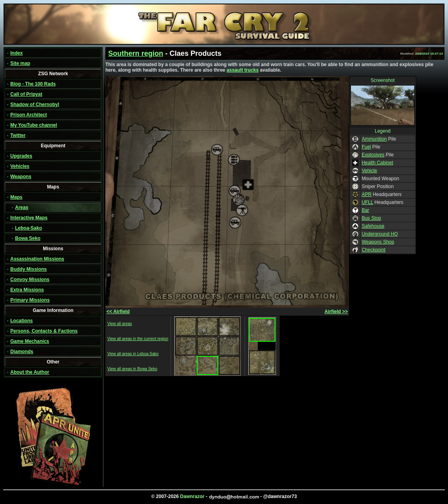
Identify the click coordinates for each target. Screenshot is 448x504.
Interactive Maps (29, 218)
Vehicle (369, 171)
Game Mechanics (30, 341)
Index (16, 53)
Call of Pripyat (26, 94)
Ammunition (374, 139)
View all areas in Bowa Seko (132, 369)
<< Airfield (118, 312)
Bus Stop (371, 218)
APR (367, 194)
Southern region (136, 53)
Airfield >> (336, 312)
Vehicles (20, 166)
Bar (365, 210)
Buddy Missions (29, 269)
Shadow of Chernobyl (35, 105)
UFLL (367, 202)
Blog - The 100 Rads (33, 84)
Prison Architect (29, 115)
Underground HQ (380, 234)
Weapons (21, 177)
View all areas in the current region (138, 339)
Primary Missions (30, 300)
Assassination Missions (37, 259)
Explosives (373, 155)
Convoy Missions (30, 280)
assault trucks (243, 70)
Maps (16, 197)
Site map (20, 63)
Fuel (366, 147)
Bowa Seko (28, 238)
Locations (22, 321)
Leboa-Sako (29, 228)
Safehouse (373, 226)
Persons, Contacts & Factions (44, 331)
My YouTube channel (34, 125)
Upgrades (21, 156)
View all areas (120, 324)
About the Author (30, 372)
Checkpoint (374, 250)
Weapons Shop (378, 242)
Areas (22, 207)
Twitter (18, 135)
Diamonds (22, 352)
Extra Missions (27, 290)
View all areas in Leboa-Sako (133, 354)
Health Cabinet (377, 163)
